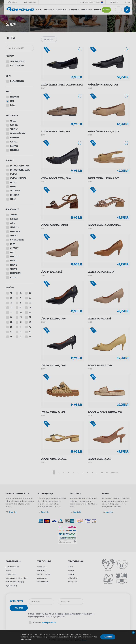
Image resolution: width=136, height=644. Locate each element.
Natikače (12, 146)
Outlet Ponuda (15, 66)
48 (28, 337)
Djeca (11, 105)
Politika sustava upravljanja (15, 582)
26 (19, 293)
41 (19, 327)
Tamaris (12, 215)
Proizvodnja (49, 10)
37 (28, 317)
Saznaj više (13, 512)
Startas (12, 174)
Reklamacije (41, 571)
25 (19, 317)
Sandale (12, 142)
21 (19, 303)
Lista (129, 39)
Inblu (11, 253)
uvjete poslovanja (49, 616)
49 (28, 332)
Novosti (97, 10)
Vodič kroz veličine (43, 574)
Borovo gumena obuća (18, 170)
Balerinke (13, 138)
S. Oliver (12, 219)
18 (9, 293)
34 (19, 308)
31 (19, 298)
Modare (12, 265)
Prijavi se (95, 602)
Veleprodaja (74, 10)
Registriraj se (114, 2)
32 (9, 303)
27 (28, 293)
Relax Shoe (13, 232)
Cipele (11, 121)
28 (9, 298)
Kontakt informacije (12, 567)
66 (107, 473)
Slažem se (108, 637)
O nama (39, 10)
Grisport (12, 248)
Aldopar (12, 236)
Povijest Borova (11, 574)
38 (9, 322)
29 (9, 327)
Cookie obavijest (43, 582)
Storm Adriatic (15, 240)
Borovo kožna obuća (18, 166)
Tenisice (12, 129)
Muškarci (12, 97)
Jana (10, 223)
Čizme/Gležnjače (16, 134)
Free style (13, 257)
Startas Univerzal (17, 178)
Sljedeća (115, 473)
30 (19, 313)
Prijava (128, 2)
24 (28, 313)
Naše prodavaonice (30, 2)
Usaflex (12, 278)
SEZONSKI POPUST (16, 62)
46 (9, 337)
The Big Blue (72, 582)
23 (28, 308)
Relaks (11, 187)
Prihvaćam (42, 617)
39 (19, 322)
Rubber (11, 183)
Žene (10, 101)
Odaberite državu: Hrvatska (91, 2)
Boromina (71, 574)
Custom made (61, 10)
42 (28, 327)
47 (19, 337)
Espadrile (12, 150)
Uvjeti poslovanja (12, 586)
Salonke (12, 125)
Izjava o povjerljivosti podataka (16, 578)
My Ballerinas (73, 578)
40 (28, 322)
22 (9, 308)
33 (28, 303)
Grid (125, 39)
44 (19, 332)
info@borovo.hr (13, 2)
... (97, 473)
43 (9, 332)
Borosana (13, 195)
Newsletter (16, 601)
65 (102, 473)
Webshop (106, 10)
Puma (11, 244)
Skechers (12, 227)
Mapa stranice (42, 578)
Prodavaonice (86, 10)
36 (9, 317)
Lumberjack (14, 273)
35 (9, 313)
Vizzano (12, 269)
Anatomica (13, 191)
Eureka (11, 261)
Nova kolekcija (15, 81)
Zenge (11, 199)
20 (28, 298)
